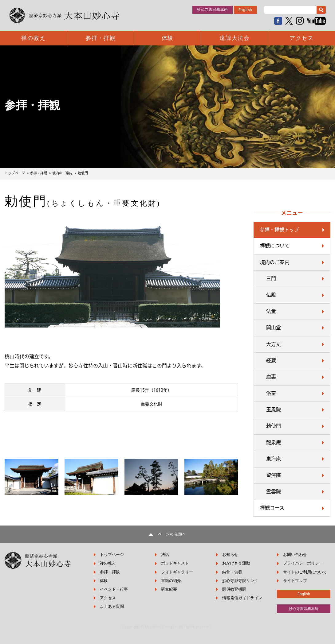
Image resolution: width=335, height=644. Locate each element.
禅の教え (33, 38)
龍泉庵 (274, 442)
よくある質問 (112, 606)
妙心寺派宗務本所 (213, 10)
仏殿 (271, 295)
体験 (168, 38)
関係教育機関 (234, 589)
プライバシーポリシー (303, 563)
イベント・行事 (114, 589)
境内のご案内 (275, 262)
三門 (271, 279)
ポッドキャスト (175, 563)
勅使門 (274, 426)
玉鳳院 (274, 410)
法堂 (271, 311)
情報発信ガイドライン (242, 598)
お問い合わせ (295, 555)
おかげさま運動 (236, 563)
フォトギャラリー (177, 572)
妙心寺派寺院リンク (240, 581)
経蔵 (271, 361)
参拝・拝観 (101, 38)
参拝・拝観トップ (279, 230)
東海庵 (274, 459)
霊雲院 (274, 492)
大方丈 (274, 344)
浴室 (271, 393)
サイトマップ (295, 581)
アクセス (302, 38)
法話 (165, 555)
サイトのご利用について (305, 572)
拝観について (275, 246)
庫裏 (271, 377)
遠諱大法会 (235, 38)
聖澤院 (274, 475)
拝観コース (272, 508)
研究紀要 (169, 589)
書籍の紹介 (171, 581)
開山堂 (274, 328)
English (245, 10)
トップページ (112, 555)
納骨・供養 (232, 572)
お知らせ (230, 555)
